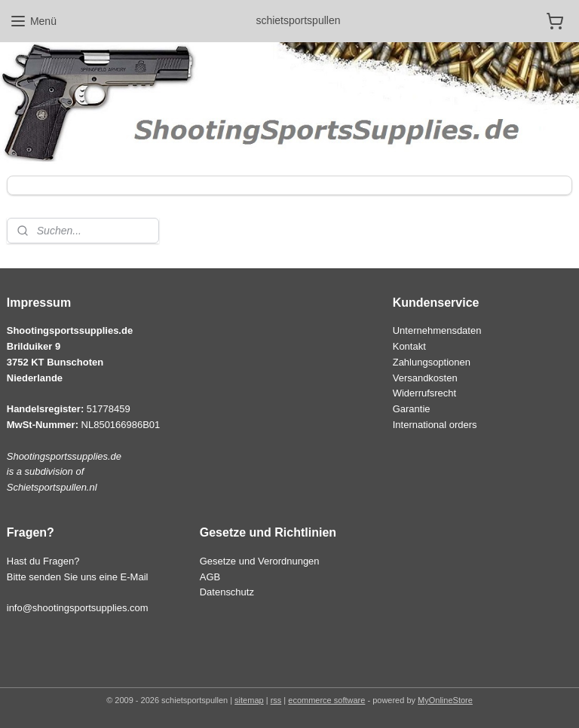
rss (276, 700)
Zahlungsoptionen (432, 362)
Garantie (412, 409)
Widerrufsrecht (424, 393)
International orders (435, 425)
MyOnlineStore (445, 700)
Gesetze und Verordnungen (260, 561)
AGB (210, 577)
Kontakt (409, 346)
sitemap (249, 700)
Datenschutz (227, 592)
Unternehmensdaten (437, 330)
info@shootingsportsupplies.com (78, 608)
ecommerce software (326, 700)
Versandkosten (425, 378)
